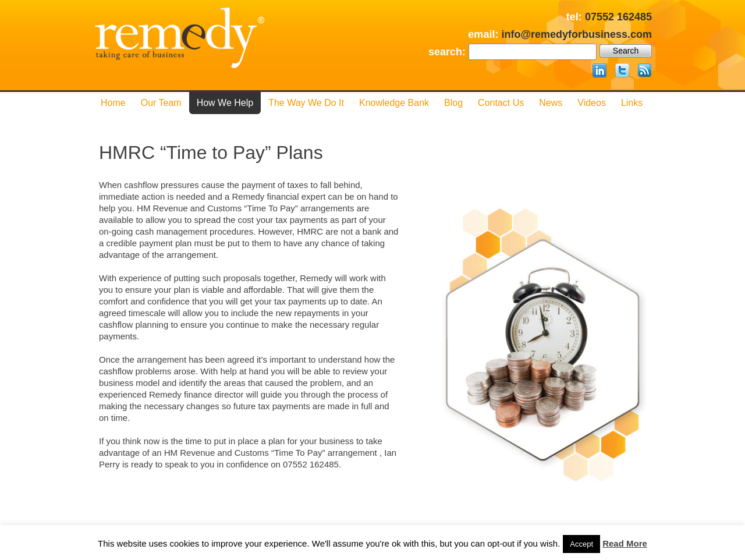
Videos (592, 103)
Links (632, 103)
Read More (625, 543)
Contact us (501, 103)
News (551, 103)
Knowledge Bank (394, 103)
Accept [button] (581, 544)
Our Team (161, 103)
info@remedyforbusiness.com (577, 34)
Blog (453, 103)
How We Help (225, 103)
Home (113, 103)
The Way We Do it (306, 103)
